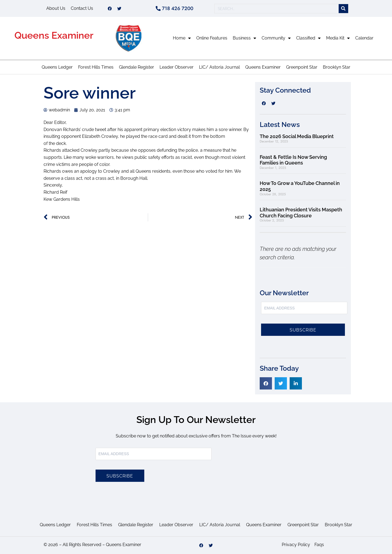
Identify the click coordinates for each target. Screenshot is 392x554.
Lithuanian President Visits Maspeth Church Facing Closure (301, 213)
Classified (308, 38)
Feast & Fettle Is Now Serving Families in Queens (293, 160)
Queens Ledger (57, 67)
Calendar (364, 38)
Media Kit (338, 38)
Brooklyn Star (337, 67)
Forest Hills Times (96, 67)
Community (276, 38)
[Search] (343, 9)
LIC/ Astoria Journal (219, 67)
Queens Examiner (54, 35)
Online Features (212, 38)
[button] (266, 383)
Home (182, 38)
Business (244, 38)
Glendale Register (137, 67)
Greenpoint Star (302, 67)
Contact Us (82, 8)
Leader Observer (177, 67)
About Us (56, 8)
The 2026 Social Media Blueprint (297, 136)
